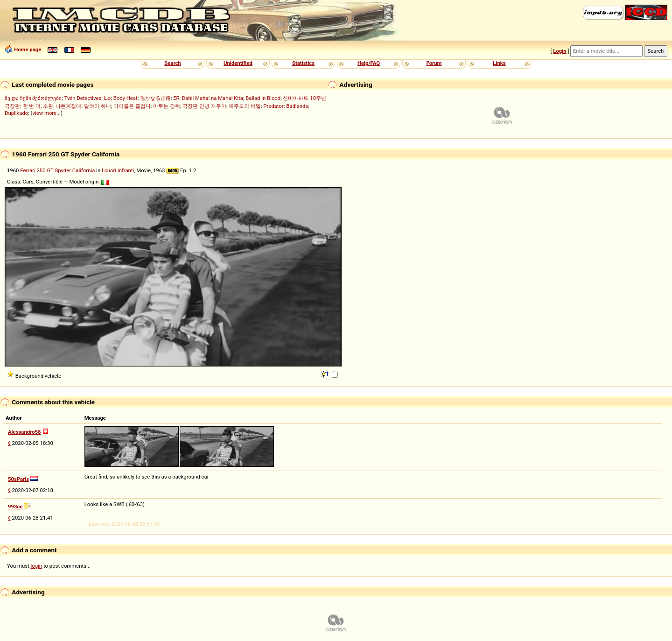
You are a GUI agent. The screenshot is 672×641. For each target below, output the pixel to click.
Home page (28, 49)
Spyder (63, 170)
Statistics (303, 63)
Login (560, 51)
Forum (434, 63)
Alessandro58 (24, 432)
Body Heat (126, 98)
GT (50, 170)
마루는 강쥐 (167, 106)
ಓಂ (107, 98)
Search (172, 63)
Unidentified (238, 63)
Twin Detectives (83, 98)
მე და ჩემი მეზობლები (33, 98)
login (37, 566)
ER (176, 98)
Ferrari (28, 170)
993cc (15, 507)
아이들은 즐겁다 (132, 106)
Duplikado (16, 113)
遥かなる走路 (155, 98)
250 (41, 170)
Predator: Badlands (286, 106)
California (84, 170)
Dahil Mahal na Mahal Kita (213, 98)
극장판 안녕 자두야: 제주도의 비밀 (222, 106)
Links (499, 63)
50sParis (18, 479)
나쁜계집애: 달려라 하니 (83, 106)
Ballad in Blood (263, 98)
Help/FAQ (369, 63)
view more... (46, 113)
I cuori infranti (118, 170)
